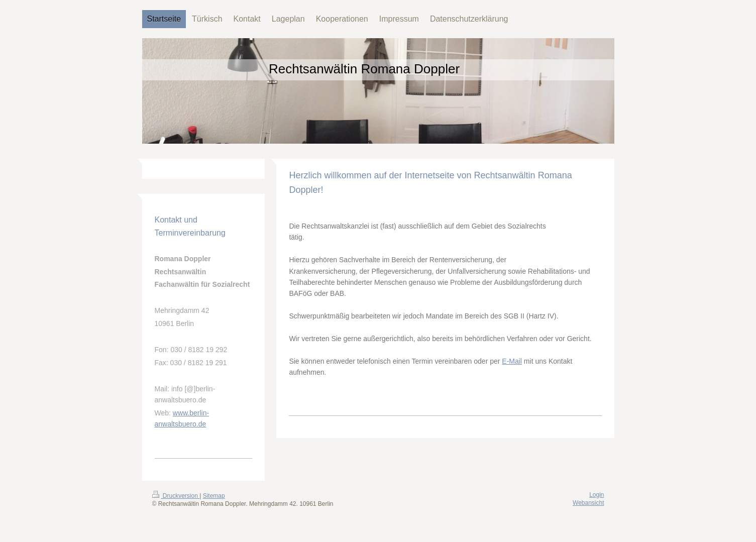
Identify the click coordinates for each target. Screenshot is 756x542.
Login (597, 495)
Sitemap (214, 496)
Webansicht (588, 503)
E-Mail (512, 361)
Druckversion (176, 496)
